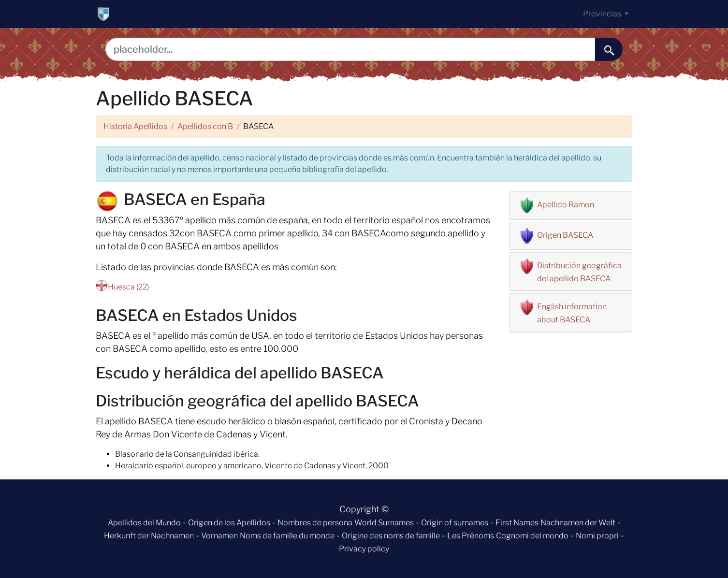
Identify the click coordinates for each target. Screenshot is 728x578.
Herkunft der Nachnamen (149, 536)
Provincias (603, 14)
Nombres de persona (315, 523)
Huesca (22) (128, 287)
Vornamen (219, 536)
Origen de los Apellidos (229, 523)
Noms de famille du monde (287, 536)
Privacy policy (364, 549)
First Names (517, 523)
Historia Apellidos (135, 126)
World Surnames (384, 523)
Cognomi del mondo (532, 536)
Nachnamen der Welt (578, 523)
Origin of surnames (455, 523)
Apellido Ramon (566, 205)
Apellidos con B (205, 126)
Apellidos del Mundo (144, 523)
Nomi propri (597, 536)
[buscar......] (609, 49)
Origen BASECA (565, 235)
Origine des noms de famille (391, 536)
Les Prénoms (471, 536)
